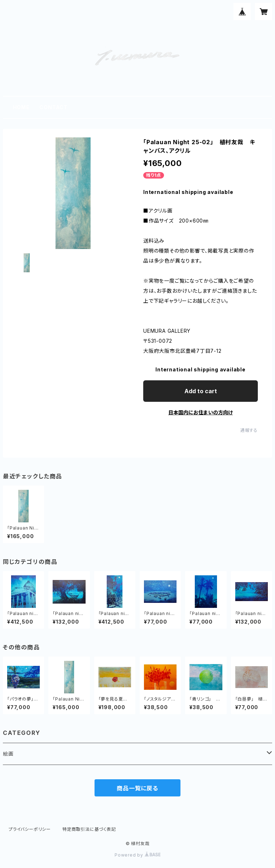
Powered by (137, 855)
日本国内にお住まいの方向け (201, 412)
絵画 (8, 754)
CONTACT (54, 107)
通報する (249, 430)
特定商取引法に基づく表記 (89, 829)
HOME (21, 107)
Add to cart (201, 391)
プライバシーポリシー (30, 829)
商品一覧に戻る (137, 788)
